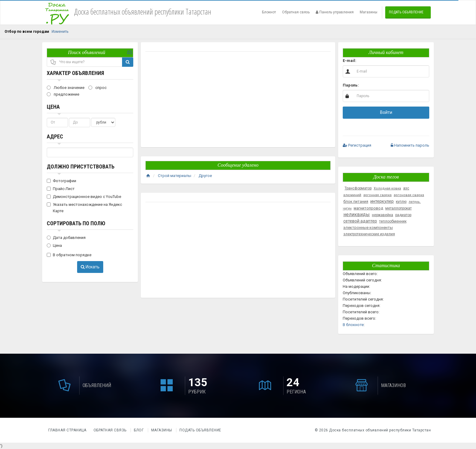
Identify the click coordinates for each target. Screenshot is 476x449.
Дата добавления (66, 238)
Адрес (55, 136)
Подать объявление (406, 12)
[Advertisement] (238, 100)
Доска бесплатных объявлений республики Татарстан (380, 430)
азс (406, 188)
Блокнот (269, 12)
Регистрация (357, 145)
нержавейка (382, 215)
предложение (63, 94)
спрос (97, 88)
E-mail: (350, 61)
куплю (401, 202)
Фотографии (61, 181)
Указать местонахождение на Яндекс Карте (84, 208)
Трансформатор (358, 188)
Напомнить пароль (410, 145)
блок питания (356, 201)
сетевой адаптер (360, 221)
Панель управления (335, 12)
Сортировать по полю (76, 223)
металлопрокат (398, 208)
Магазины (369, 12)
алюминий (352, 195)
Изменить (60, 32)
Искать (90, 267)
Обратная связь (296, 12)
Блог (139, 430)
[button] (366, 126)
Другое (205, 176)
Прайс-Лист (61, 189)
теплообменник (393, 221)
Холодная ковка (387, 188)
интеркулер (382, 201)
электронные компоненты (368, 228)
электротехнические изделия (369, 234)
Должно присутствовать (81, 167)
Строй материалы (175, 176)
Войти (386, 112)
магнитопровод (368, 208)
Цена (53, 107)
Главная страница (68, 430)
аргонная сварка (377, 195)
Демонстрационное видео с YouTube (84, 197)
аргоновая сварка (409, 195)
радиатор (403, 215)
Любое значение (66, 88)
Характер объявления (75, 73)
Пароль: (351, 85)
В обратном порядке (69, 255)
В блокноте (353, 325)
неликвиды (357, 214)
